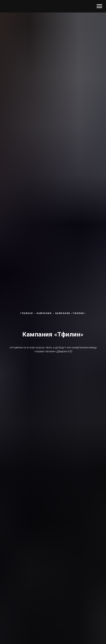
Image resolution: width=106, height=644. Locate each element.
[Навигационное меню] (99, 6)
